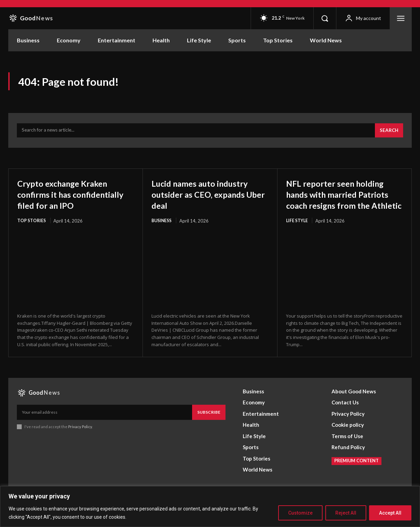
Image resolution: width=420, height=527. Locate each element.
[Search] (388, 134)
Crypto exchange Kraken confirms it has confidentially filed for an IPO (72, 203)
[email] (104, 427)
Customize (300, 513)
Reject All (346, 513)
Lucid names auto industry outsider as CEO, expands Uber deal (208, 197)
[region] (210, 507)
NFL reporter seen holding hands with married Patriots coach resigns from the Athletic (343, 203)
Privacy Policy (80, 441)
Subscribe (209, 427)
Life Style (298, 235)
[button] (325, 18)
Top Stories (32, 235)
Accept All (390, 513)
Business (162, 224)
